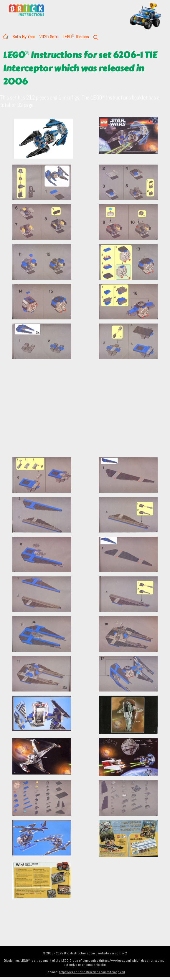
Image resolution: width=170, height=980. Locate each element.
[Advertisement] (85, 412)
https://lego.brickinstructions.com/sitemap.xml (92, 972)
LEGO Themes (76, 37)
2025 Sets (49, 37)
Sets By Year (24, 37)
